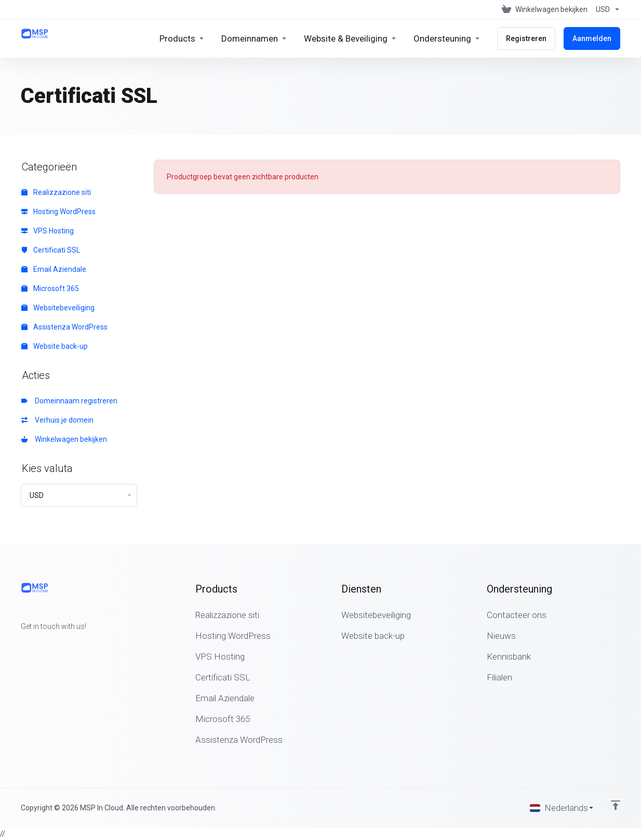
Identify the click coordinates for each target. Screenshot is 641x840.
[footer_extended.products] (182, 38)
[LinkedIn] (54, 645)
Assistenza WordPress (64, 327)
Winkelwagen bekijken (64, 439)
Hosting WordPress (58, 212)
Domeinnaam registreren (69, 401)
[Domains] (254, 38)
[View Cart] (545, 9)
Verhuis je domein (57, 420)
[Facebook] (21, 645)
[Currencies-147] (606, 9)
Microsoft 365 (50, 288)
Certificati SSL (51, 250)
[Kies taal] (562, 808)
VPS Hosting (48, 231)
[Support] (447, 38)
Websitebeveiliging (58, 308)
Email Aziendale (54, 269)
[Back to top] (616, 805)
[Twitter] (37, 645)
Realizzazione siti (56, 192)
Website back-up (55, 346)
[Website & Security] (350, 38)
